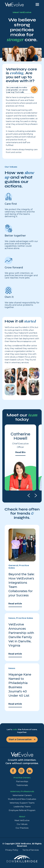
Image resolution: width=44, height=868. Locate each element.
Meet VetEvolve (22, 820)
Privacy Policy (12, 850)
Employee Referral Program (22, 810)
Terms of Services (31, 850)
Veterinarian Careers (22, 795)
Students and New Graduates (22, 799)
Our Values (22, 824)
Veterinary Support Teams (22, 803)
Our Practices (22, 828)
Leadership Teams (22, 807)
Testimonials (22, 785)
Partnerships (22, 781)
